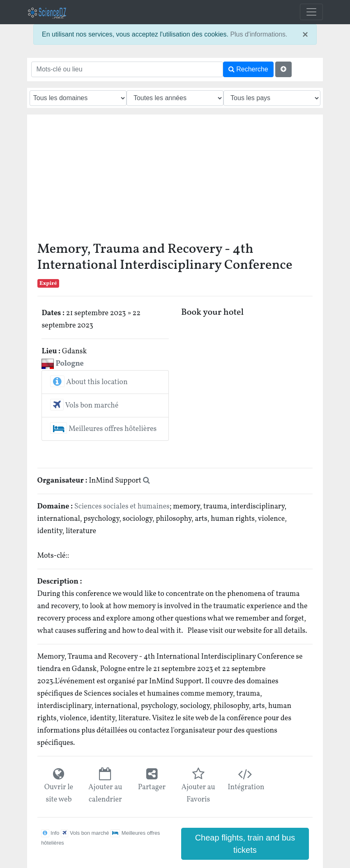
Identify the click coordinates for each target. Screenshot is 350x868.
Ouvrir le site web (59, 794)
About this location (89, 382)
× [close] (305, 34)
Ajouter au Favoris (198, 794)
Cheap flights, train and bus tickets (245, 844)
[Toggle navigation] (311, 12)
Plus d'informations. (259, 34)
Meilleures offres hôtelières (103, 429)
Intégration (245, 787)
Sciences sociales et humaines (122, 507)
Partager (152, 787)
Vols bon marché (84, 406)
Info (50, 833)
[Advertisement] (175, 180)
